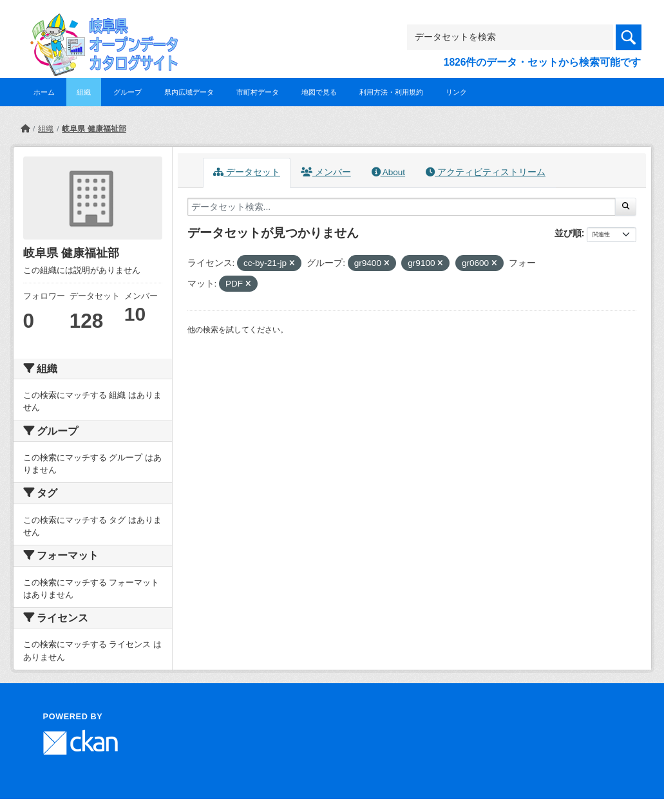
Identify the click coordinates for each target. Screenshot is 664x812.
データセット (247, 172)
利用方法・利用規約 (391, 92)
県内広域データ (189, 92)
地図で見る (319, 92)
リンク (456, 92)
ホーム (44, 92)
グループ (128, 92)
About (388, 172)
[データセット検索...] (402, 207)
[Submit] (626, 207)
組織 (84, 92)
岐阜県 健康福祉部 (94, 129)
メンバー (326, 172)
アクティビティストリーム (486, 172)
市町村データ (258, 92)
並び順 (568, 233)
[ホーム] (25, 129)
